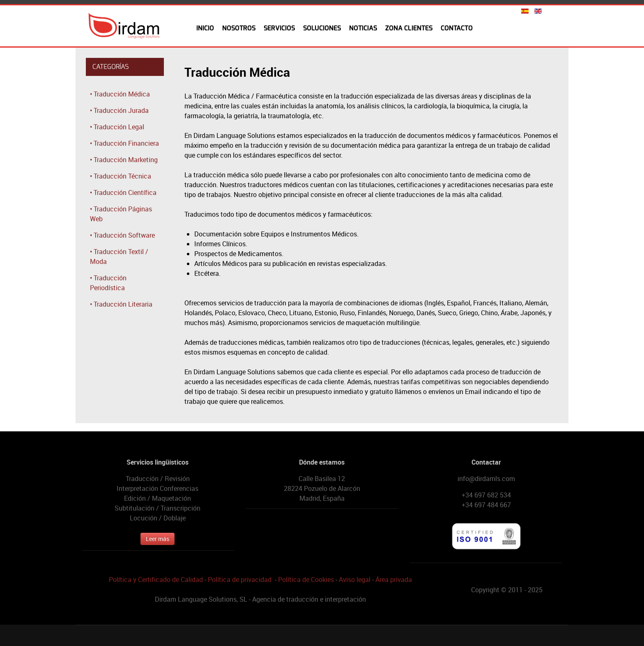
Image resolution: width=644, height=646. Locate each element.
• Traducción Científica (123, 192)
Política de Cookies (306, 580)
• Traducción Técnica (121, 176)
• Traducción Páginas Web (121, 214)
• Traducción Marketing (124, 160)
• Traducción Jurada (119, 110)
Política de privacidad (240, 580)
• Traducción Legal (117, 127)
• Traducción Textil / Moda (119, 257)
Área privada (394, 580)
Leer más (158, 539)
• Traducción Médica (120, 94)
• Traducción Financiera (124, 143)
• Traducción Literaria (121, 304)
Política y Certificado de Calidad (156, 580)
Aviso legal (355, 580)
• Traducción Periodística (108, 283)
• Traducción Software (122, 235)
